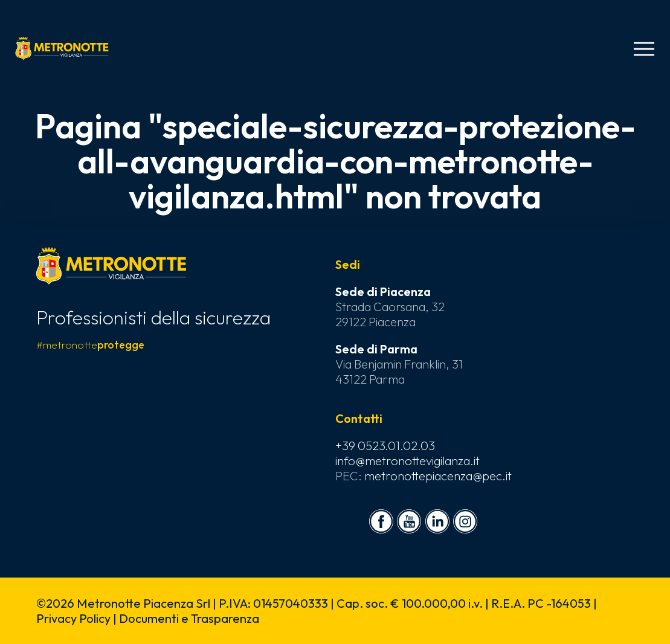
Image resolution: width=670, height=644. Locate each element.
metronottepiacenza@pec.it (438, 476)
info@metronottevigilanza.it (407, 461)
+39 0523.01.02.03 (385, 446)
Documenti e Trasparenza (189, 618)
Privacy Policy (73, 618)
